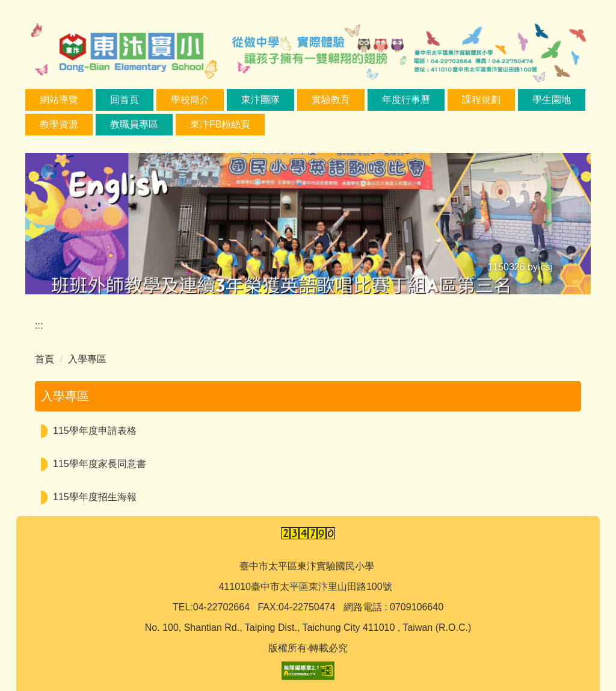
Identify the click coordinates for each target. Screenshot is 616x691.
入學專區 (87, 359)
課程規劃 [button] (481, 100)
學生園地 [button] (552, 100)
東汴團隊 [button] (260, 100)
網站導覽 (59, 100)
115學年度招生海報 (95, 497)
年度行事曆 (406, 100)
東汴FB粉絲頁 (220, 124)
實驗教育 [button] (331, 100)
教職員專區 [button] (134, 124)
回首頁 (125, 100)
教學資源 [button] (59, 124)
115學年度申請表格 (95, 431)
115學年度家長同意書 (100, 464)
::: (39, 325)
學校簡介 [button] (190, 100)
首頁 (45, 359)
